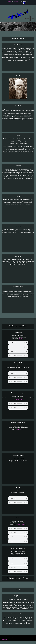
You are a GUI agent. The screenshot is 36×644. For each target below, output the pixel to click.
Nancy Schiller (19, 399)
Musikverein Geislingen (19, 555)
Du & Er (21, 494)
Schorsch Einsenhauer (21, 524)
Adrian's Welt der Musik (19, 429)
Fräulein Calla (21, 339)
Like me (9, 1)
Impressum (4, 639)
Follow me (16, 1)
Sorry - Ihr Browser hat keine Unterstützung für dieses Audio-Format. (18, 343)
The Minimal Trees (21, 462)
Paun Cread (21, 369)
